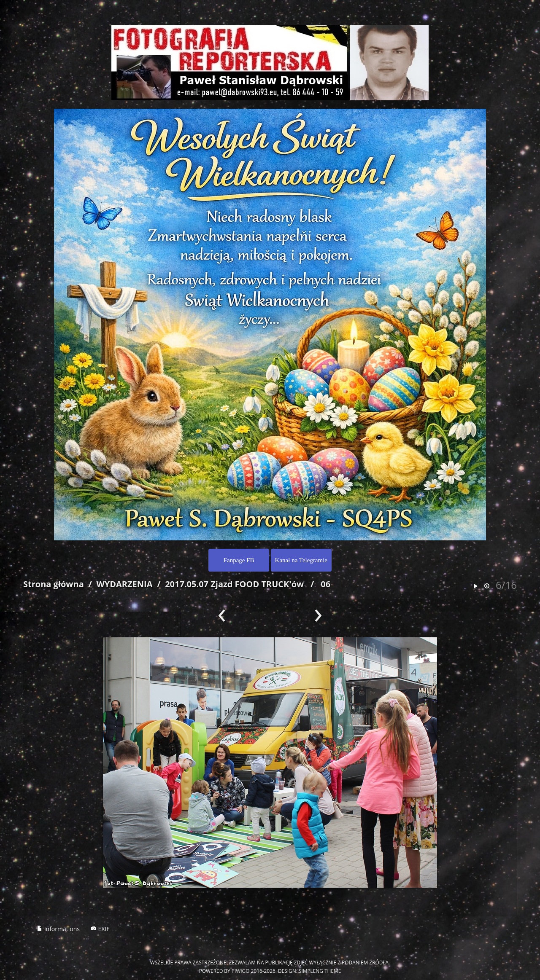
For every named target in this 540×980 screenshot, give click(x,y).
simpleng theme (320, 971)
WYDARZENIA (124, 584)
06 (325, 584)
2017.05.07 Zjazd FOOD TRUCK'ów (234, 584)
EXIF (100, 929)
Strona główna (54, 584)
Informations (58, 929)
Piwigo (241, 971)
